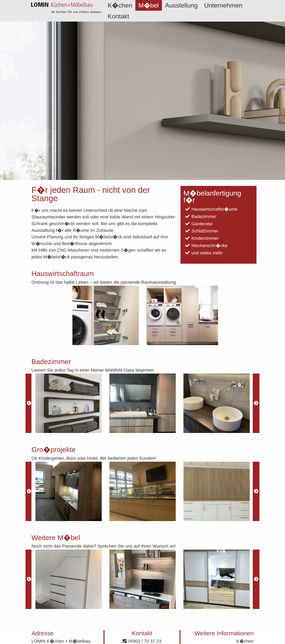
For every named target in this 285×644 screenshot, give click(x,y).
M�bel (149, 5)
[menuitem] (120, 5)
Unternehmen (223, 5)
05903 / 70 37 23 (142, 641)
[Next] (256, 403)
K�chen (120, 5)
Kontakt (118, 16)
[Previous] (29, 403)
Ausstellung (181, 5)
